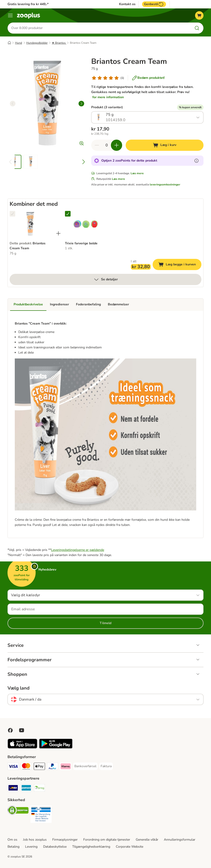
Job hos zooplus (35, 840)
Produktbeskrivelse (28, 305)
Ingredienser (59, 305)
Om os (12, 840)
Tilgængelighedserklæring (91, 847)
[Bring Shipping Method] (39, 789)
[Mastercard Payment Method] (26, 767)
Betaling (13, 847)
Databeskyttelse (55, 847)
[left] (13, 104)
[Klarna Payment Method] (66, 767)
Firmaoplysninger (65, 840)
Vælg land (19, 688)
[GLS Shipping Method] (13, 789)
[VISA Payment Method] (13, 767)
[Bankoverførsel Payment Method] (85, 766)
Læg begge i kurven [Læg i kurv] (180, 265)
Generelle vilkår (147, 840)
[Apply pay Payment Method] (39, 767)
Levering (31, 847)
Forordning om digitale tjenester (107, 840)
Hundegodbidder (37, 43)
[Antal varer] (107, 145)
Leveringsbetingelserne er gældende (78, 550)
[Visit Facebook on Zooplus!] (10, 730)
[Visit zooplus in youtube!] (22, 730)
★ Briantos (59, 43)
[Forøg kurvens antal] (117, 145)
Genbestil (154, 4)
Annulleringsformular (180, 840)
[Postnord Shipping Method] (26, 789)
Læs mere (137, 173)
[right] (81, 104)
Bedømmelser (118, 305)
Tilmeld (105, 623)
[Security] (18, 811)
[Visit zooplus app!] (22, 747)
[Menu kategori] (10, 15)
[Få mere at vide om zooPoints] (196, 161)
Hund (19, 43)
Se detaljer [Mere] (106, 280)
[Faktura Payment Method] (106, 766)
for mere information (108, 97)
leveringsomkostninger (165, 184)
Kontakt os (127, 4)
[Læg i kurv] (165, 145)
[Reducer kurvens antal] (97, 145)
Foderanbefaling (88, 305)
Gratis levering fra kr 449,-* (28, 4)
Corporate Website (130, 847)
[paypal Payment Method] (53, 767)
